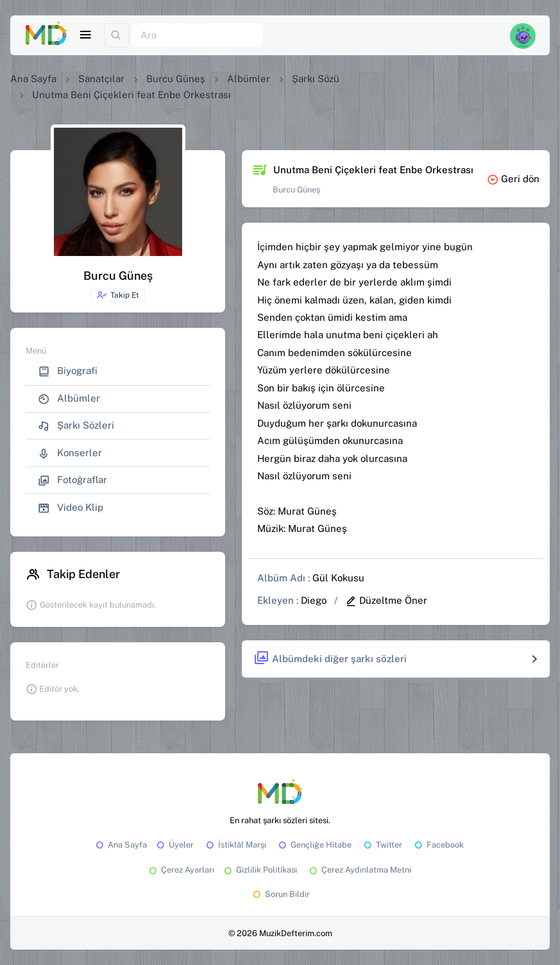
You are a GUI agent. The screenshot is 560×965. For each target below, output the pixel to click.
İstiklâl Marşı (235, 845)
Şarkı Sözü (316, 79)
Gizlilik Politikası (259, 870)
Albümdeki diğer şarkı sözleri (330, 659)
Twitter (382, 845)
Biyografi (68, 371)
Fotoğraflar (72, 480)
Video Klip (71, 508)
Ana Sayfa (33, 79)
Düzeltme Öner (386, 600)
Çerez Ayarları (181, 870)
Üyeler (174, 845)
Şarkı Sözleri (76, 426)
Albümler (249, 79)
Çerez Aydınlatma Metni (359, 870)
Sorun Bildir (280, 894)
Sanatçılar (101, 79)
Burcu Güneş (176, 79)
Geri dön (513, 179)
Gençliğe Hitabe (314, 845)
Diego (314, 600)
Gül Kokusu (338, 578)
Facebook (438, 845)
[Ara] (197, 36)
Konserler (70, 453)
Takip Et (118, 295)
